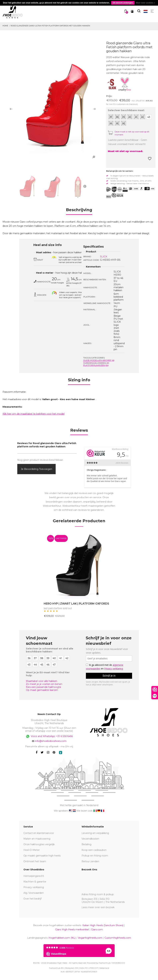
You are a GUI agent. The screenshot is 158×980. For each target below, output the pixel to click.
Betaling (86, 844)
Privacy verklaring (34, 887)
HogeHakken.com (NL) (62, 938)
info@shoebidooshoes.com (51, 741)
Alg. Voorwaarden (34, 893)
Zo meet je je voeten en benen (44, 684)
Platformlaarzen (96, 365)
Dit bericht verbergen (123, 3)
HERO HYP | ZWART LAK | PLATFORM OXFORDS (76, 604)
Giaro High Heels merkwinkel (72, 929)
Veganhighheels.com (90, 938)
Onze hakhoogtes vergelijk (39, 844)
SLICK (104, 257)
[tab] (79, 211)
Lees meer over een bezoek (98, 907)
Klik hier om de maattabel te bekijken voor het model (33, 414)
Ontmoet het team (35, 861)
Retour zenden (90, 861)
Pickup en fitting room (95, 856)
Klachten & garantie (35, 882)
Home (5, 26)
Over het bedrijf (32, 899)
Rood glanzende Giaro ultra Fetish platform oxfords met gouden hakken (50, 26)
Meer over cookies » (145, 3)
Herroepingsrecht (34, 876)
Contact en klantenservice (39, 833)
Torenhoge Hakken (96, 363)
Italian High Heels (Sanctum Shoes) (103, 925)
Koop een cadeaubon (94, 850)
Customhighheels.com (118, 938)
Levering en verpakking (95, 833)
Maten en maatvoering (37, 839)
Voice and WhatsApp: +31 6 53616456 (49, 736)
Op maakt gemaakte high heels (42, 856)
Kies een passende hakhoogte (44, 687)
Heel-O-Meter (32, 850)
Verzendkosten (90, 839)
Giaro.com (97, 929)
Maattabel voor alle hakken (42, 681)
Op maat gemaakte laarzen (42, 690)
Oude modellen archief (99, 360)
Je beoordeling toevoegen (36, 469)
